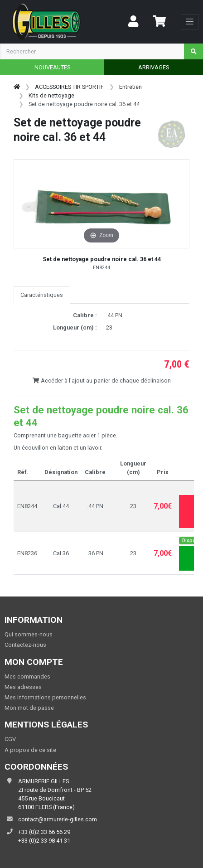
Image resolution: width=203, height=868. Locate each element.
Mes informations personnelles (45, 697)
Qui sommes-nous (29, 634)
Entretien (130, 87)
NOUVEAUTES (52, 67)
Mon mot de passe (29, 708)
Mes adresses (23, 687)
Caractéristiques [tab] (42, 295)
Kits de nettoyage (51, 95)
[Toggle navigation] (190, 22)
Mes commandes (27, 676)
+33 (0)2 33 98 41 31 (44, 841)
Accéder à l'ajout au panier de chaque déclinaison (101, 381)
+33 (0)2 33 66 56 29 (44, 832)
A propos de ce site (30, 750)
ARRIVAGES (154, 67)
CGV (10, 739)
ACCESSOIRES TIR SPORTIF (69, 87)
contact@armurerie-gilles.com (58, 819)
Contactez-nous (25, 645)
